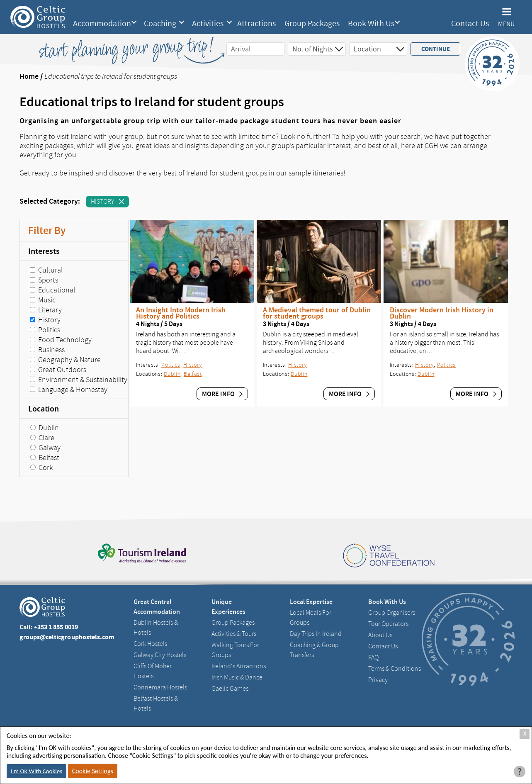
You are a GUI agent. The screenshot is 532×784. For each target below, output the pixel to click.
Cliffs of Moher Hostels (153, 671)
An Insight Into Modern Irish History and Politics (181, 313)
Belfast (45, 458)
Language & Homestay (69, 390)
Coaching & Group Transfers (314, 650)
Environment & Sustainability (79, 380)
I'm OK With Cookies (36, 771)
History (107, 202)
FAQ (373, 657)
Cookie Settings (93, 771)
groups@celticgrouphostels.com (67, 637)
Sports (44, 280)
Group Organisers (392, 613)
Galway (45, 448)
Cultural (46, 270)
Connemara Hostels (160, 687)
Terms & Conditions (395, 669)
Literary (46, 310)
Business (47, 350)
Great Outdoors (58, 370)
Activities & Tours (234, 634)
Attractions (256, 24)
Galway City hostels (160, 655)
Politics (45, 330)
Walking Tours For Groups (235, 650)
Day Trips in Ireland (316, 634)
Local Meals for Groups (311, 618)
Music (43, 300)
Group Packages (312, 24)
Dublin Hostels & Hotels (156, 628)
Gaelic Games (230, 689)
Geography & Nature (65, 360)
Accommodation (102, 24)
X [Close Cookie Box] (525, 734)
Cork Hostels (150, 644)
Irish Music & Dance (237, 677)
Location (44, 409)
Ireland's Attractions (239, 666)
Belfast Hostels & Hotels (156, 704)
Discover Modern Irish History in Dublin (442, 313)
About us (380, 635)
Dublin (45, 428)
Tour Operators (388, 624)
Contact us (383, 646)
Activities (208, 24)
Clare (42, 438)
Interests (44, 251)
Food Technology (61, 340)
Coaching (160, 24)
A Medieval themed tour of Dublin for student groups (317, 313)
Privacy (378, 680)
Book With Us (371, 24)
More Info (222, 394)
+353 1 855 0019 (56, 627)
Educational (52, 290)
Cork (41, 467)
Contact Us (470, 23)
